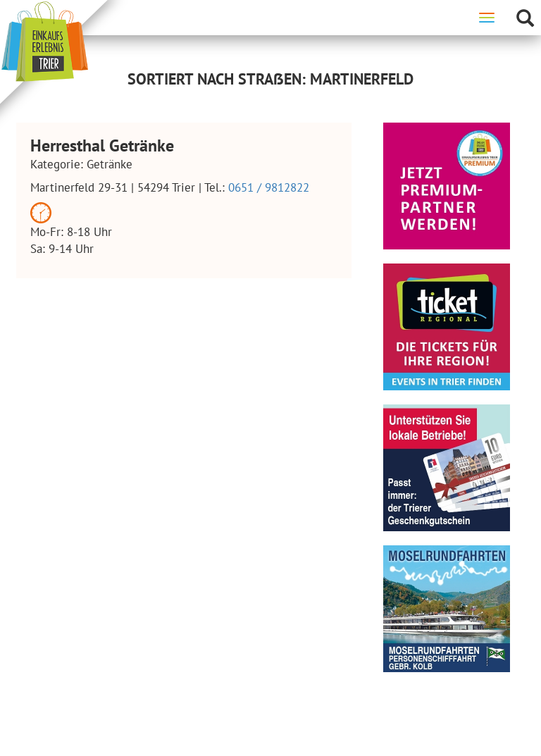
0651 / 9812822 (269, 187)
